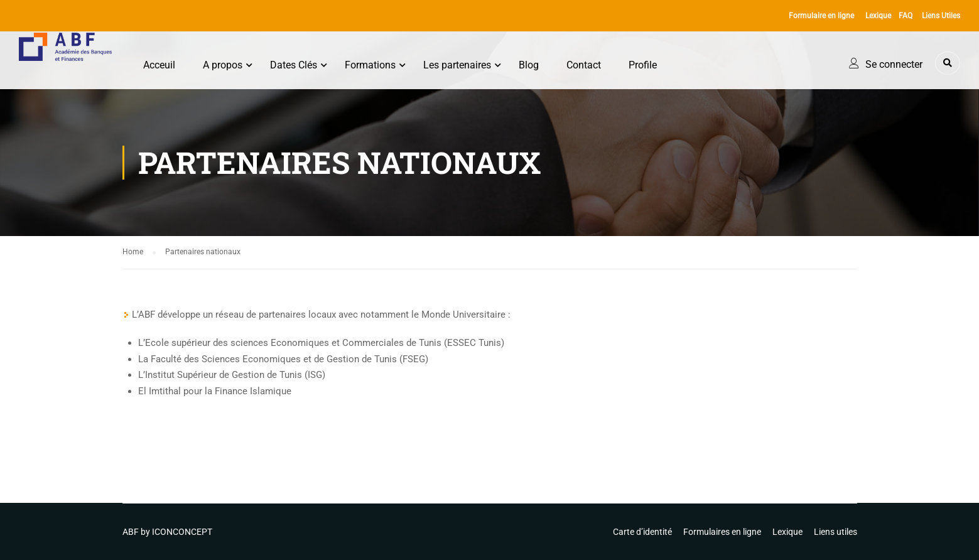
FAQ (906, 16)
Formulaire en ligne (821, 16)
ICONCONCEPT (182, 532)
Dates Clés (295, 65)
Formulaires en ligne (722, 532)
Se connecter (894, 64)
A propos (224, 65)
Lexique (878, 16)
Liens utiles (836, 532)
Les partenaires (458, 65)
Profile (644, 65)
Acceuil (160, 65)
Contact (585, 65)
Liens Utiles (941, 16)
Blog (530, 65)
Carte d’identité (642, 532)
